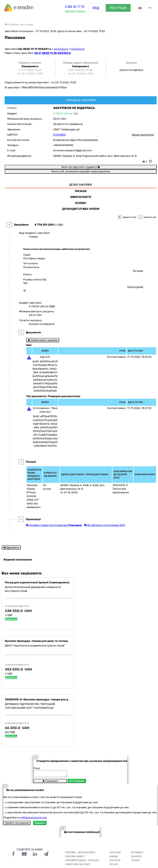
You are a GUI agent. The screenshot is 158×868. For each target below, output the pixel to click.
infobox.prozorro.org (34, 819)
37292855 (59, 135)
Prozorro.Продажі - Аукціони (82, 862)
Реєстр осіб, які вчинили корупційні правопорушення (81, 172)
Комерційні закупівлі (78, 866)
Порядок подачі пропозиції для (54, 525)
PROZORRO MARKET (75, 858)
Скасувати (50, 782)
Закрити (40, 824)
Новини (114, 858)
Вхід (96, 8)
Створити (77, 782)
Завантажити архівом (43, 340)
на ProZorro (61, 49)
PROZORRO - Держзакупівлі (80, 854)
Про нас (114, 866)
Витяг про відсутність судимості (81, 167)
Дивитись (11, 619)
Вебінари (136, 858)
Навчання (115, 854)
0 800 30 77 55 (75, 7)
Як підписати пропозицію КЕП (105, 525)
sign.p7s (45, 357)
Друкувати (11, 547)
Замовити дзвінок (75, 11)
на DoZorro (78, 49)
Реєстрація (118, 8)
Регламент (137, 854)
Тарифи (135, 862)
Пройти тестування (17, 824)
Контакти (115, 862)
